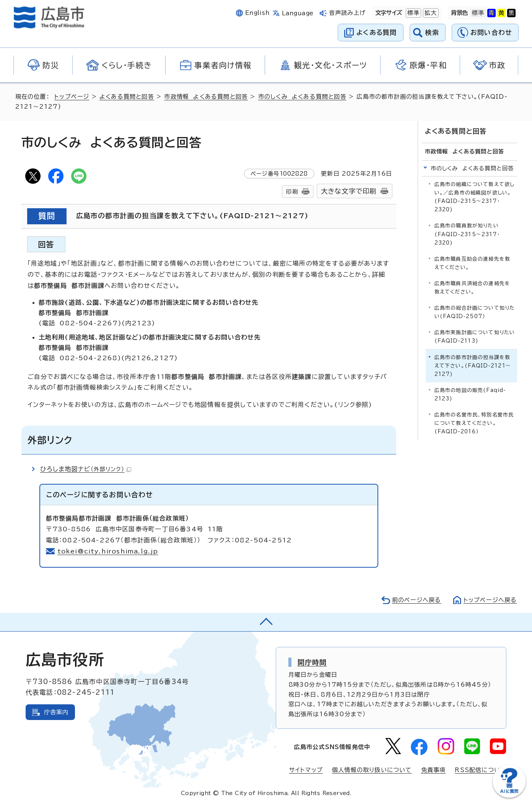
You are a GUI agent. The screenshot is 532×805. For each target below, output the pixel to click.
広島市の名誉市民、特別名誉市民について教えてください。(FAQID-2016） (474, 423)
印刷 (292, 192)
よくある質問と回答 (127, 97)
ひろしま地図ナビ (86, 469)
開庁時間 (312, 662)
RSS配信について (481, 770)
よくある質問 (377, 32)
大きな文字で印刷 (349, 191)
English (257, 13)
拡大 (430, 13)
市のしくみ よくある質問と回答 (302, 97)
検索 (432, 32)
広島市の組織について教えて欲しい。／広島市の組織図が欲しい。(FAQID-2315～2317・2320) (475, 197)
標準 (413, 13)
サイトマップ (306, 770)
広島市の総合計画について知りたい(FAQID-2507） (475, 312)
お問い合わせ (491, 32)
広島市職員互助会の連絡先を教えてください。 (473, 263)
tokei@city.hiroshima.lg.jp (108, 551)
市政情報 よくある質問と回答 (206, 97)
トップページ (72, 97)
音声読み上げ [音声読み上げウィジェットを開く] (347, 13)
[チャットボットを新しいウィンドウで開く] (509, 796)
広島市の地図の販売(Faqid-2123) (470, 394)
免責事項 (434, 770)
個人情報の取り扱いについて (372, 770)
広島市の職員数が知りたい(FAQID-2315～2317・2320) (467, 234)
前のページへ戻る (417, 600)
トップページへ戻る (490, 600)
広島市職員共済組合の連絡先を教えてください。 (473, 287)
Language (298, 13)
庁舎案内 (56, 712)
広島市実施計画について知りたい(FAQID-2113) (475, 337)
